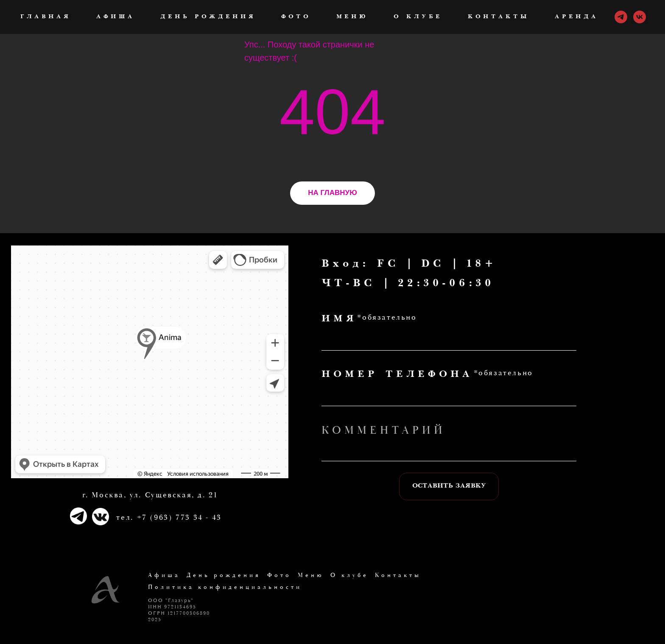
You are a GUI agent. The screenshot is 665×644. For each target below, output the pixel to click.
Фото (296, 17)
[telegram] (621, 17)
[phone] (449, 395)
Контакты (499, 17)
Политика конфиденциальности (225, 587)
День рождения (208, 17)
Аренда (577, 17)
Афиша (116, 17)
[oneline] (449, 450)
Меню (352, 17)
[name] (449, 340)
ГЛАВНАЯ (46, 17)
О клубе (418, 17)
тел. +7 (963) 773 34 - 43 (169, 517)
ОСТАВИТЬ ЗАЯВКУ (449, 486)
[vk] (640, 17)
